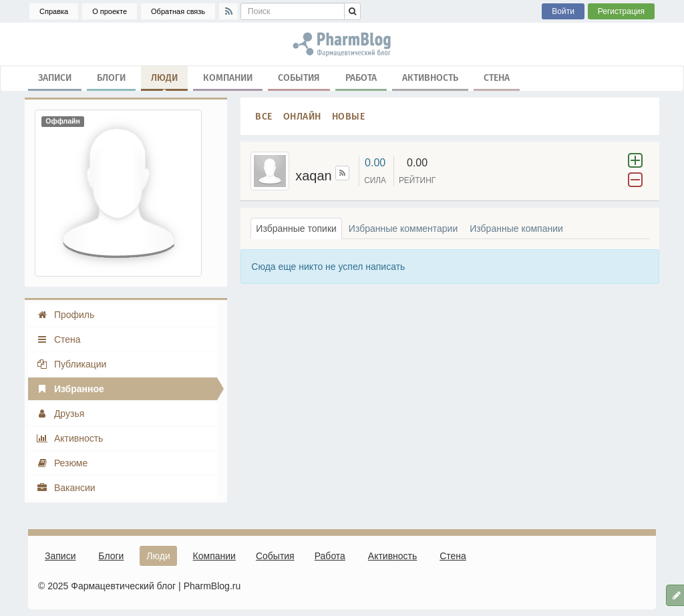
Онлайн (302, 116)
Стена (497, 77)
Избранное (70, 389)
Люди (164, 80)
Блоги (111, 77)
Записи (55, 77)
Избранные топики (296, 228)
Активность (430, 77)
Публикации (71, 364)
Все (264, 116)
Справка (54, 11)
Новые (349, 116)
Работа (361, 77)
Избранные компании (516, 228)
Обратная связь (178, 11)
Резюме (62, 463)
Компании (228, 77)
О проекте (110, 11)
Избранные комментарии (403, 228)
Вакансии (66, 488)
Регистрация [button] (621, 11)
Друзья (60, 414)
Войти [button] (563, 11)
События (299, 77)
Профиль (65, 315)
